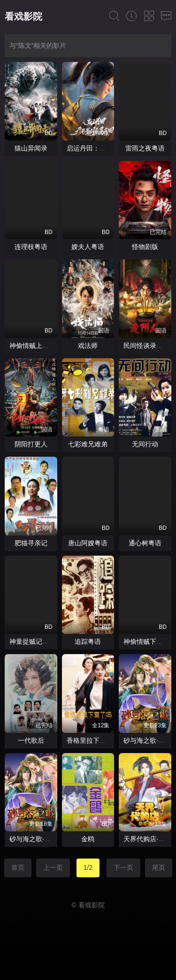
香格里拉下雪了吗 (93, 740)
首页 (18, 867)
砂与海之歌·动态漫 (37, 839)
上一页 (53, 867)
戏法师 (88, 346)
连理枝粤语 (31, 247)
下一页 (123, 867)
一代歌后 (31, 740)
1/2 (88, 867)
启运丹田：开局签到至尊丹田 (109, 148)
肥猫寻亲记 (31, 543)
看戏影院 (23, 16)
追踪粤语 (88, 641)
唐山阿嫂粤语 (88, 543)
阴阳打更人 (31, 444)
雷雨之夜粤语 (145, 148)
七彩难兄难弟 (88, 444)
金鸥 (88, 839)
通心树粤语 (145, 543)
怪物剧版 (145, 247)
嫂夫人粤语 (88, 247)
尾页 (159, 867)
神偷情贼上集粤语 (36, 346)
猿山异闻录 (31, 148)
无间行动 (145, 444)
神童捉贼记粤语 (32, 641)
